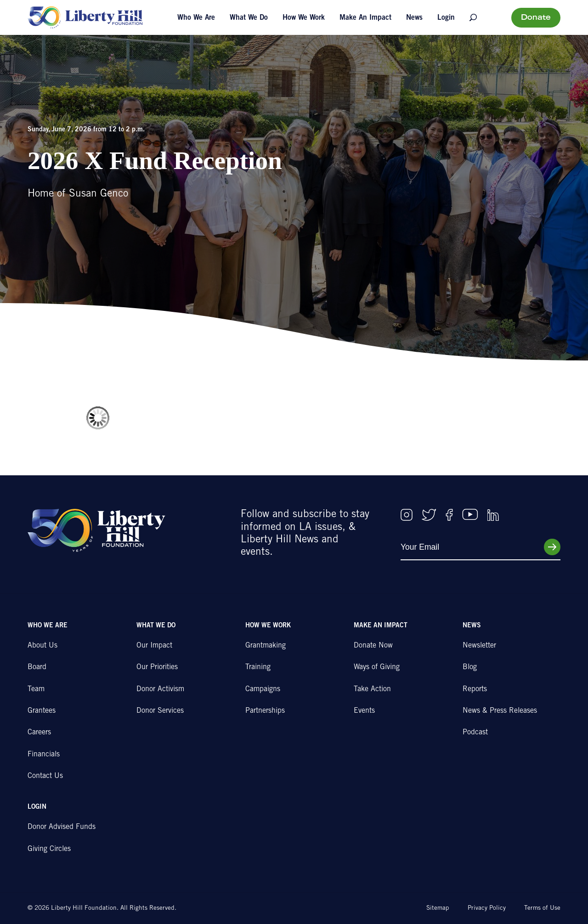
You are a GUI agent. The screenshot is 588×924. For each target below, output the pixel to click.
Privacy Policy (487, 908)
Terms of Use (542, 908)
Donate (536, 18)
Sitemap (438, 908)
